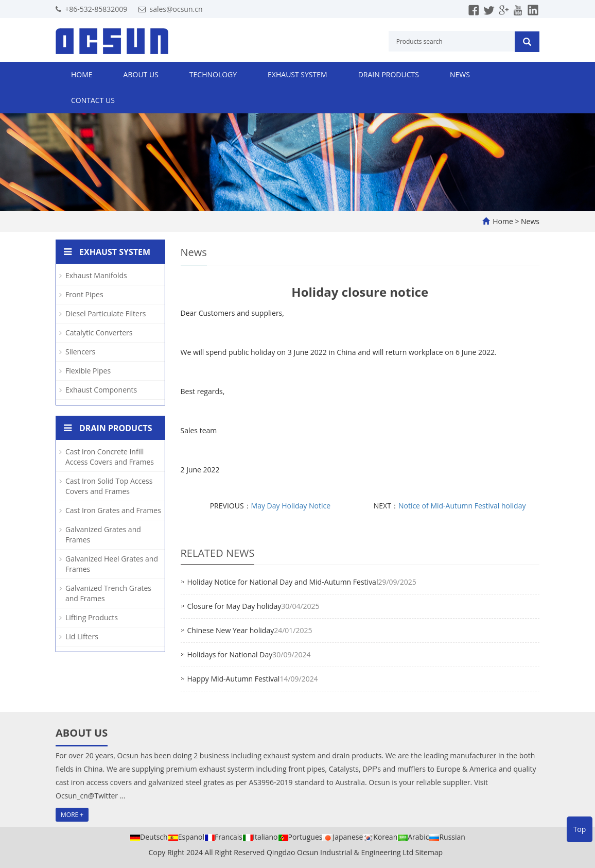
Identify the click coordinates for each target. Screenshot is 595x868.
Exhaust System (297, 74)
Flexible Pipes (88, 371)
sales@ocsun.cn (176, 9)
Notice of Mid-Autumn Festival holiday (462, 506)
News (460, 74)
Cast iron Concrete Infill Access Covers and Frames (110, 457)
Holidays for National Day (230, 654)
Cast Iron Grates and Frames (113, 510)
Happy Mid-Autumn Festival (234, 679)
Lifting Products (92, 617)
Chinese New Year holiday (231, 630)
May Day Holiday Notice (291, 506)
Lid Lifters (82, 636)
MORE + (72, 815)
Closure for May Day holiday (234, 606)
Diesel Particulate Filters (106, 313)
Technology (213, 74)
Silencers (80, 352)
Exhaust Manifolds (96, 275)
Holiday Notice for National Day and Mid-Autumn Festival (283, 582)
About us (141, 74)
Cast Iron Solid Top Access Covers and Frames (109, 486)
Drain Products (389, 74)
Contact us (93, 100)
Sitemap (429, 852)
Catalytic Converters (99, 333)
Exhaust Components (101, 390)
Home (82, 74)
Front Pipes (84, 294)
